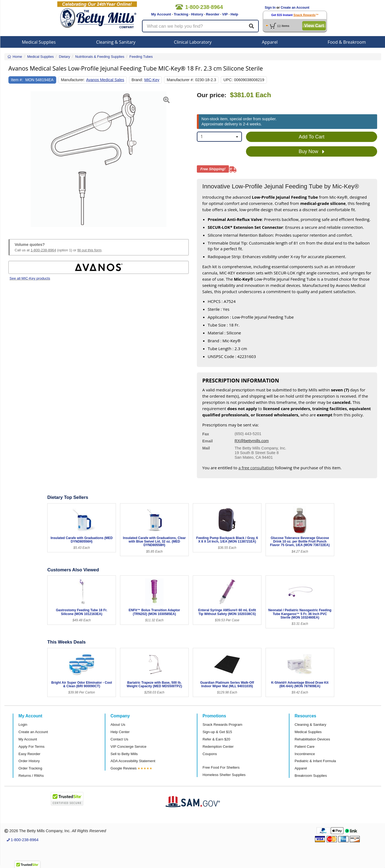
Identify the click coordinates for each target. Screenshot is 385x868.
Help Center (120, 732)
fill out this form (89, 250)
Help (234, 14)
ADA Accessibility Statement (133, 761)
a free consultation (256, 468)
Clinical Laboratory (193, 42)
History (197, 14)
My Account (161, 14)
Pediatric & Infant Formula (315, 761)
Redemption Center (218, 747)
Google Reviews (124, 768)
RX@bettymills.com (252, 441)
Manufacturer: (73, 80)
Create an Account (295, 8)
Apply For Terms (31, 747)
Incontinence (305, 754)
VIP (225, 14)
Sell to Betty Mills (124, 754)
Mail (206, 448)
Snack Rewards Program (223, 725)
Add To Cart (312, 137)
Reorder (213, 14)
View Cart (314, 26)
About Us (118, 725)
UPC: (228, 80)
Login (23, 725)
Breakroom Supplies (311, 776)
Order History (29, 761)
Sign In (270, 8)
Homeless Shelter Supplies (224, 775)
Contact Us (119, 739)
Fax (206, 434)
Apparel (270, 42)
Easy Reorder (29, 754)
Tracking (181, 14)
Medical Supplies (39, 42)
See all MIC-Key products (30, 278)
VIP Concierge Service (128, 747)
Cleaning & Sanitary (116, 42)
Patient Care (304, 747)
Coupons (210, 754)
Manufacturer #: (180, 80)
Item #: (17, 80)
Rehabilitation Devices (312, 739)
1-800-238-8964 (43, 250)
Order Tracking (30, 768)
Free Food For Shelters (221, 767)
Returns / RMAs (31, 776)
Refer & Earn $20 (216, 739)
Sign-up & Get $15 (217, 732)
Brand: (137, 80)
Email (207, 441)
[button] (15, 159)
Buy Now (312, 152)
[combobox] (219, 137)
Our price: (212, 95)
